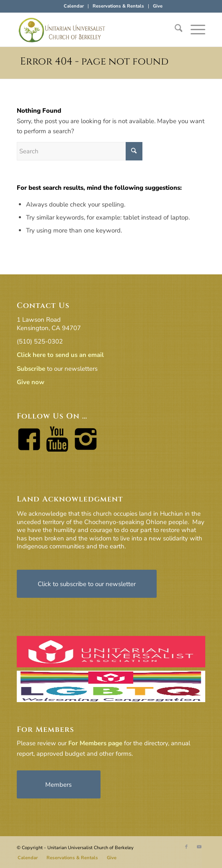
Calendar (74, 6)
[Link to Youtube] (199, 847)
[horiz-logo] (92, 30)
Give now (31, 382)
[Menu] (194, 30)
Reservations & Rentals (118, 6)
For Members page (95, 743)
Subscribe (31, 369)
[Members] (59, 784)
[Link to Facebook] (186, 847)
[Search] (174, 30)
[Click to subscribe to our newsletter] (87, 584)
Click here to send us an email (60, 355)
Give (158, 6)
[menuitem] (74, 6)
